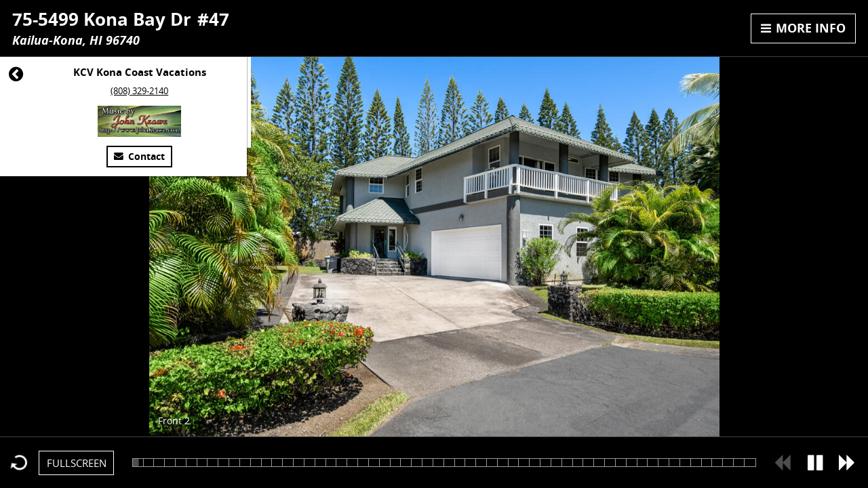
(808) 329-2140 (139, 91)
